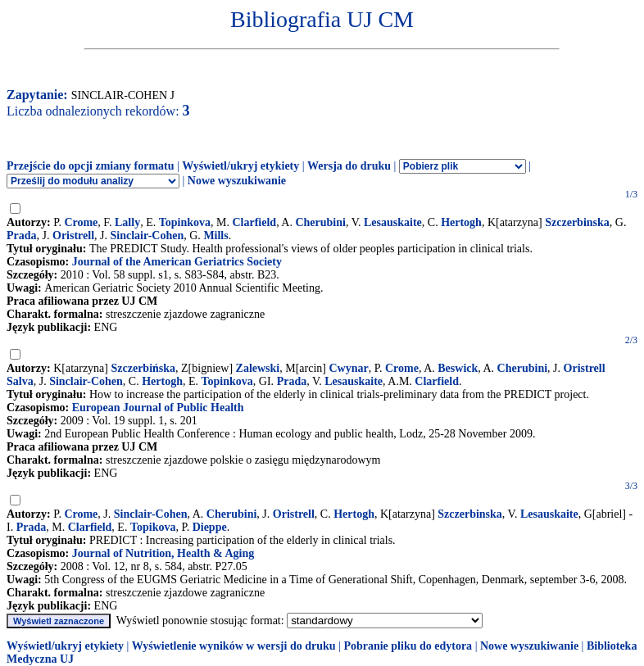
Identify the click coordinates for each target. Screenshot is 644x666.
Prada (22, 236)
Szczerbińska (144, 368)
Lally (127, 222)
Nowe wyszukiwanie (237, 181)
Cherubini (320, 222)
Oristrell (73, 236)
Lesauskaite (393, 222)
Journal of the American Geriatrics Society (177, 262)
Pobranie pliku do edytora (408, 646)
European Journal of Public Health (158, 408)
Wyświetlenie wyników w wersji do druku (234, 646)
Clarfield (254, 222)
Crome (81, 222)
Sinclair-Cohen (147, 236)
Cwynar (349, 368)
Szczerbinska (577, 222)
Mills (215, 236)
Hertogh (461, 222)
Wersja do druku (349, 166)
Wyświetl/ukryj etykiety (240, 166)
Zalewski (258, 368)
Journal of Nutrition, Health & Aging (163, 553)
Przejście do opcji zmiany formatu (91, 166)
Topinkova (185, 222)
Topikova (153, 527)
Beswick (458, 368)
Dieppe (210, 527)
